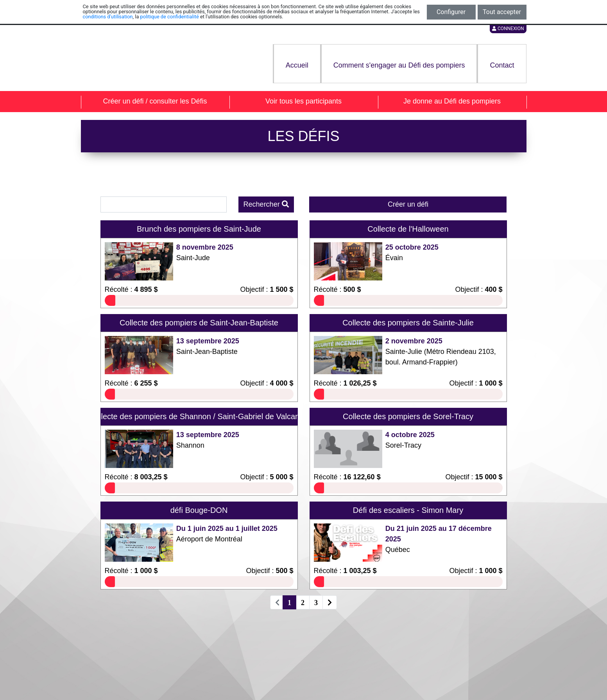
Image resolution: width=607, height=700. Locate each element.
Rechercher (266, 204)
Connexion (508, 29)
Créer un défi (408, 204)
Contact (502, 65)
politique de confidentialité (170, 17)
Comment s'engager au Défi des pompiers (399, 65)
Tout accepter (502, 12)
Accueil (297, 65)
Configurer (451, 12)
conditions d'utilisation (108, 17)
